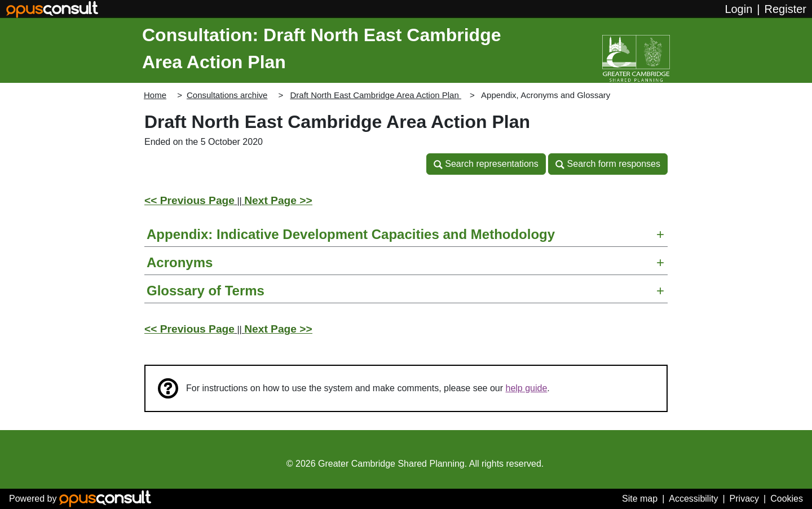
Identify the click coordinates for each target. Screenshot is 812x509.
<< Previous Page (189, 200)
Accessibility (693, 499)
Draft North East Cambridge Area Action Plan (375, 95)
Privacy (744, 499)
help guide (527, 388)
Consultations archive (227, 95)
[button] (486, 164)
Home (155, 95)
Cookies (787, 499)
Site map (640, 499)
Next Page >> (278, 200)
